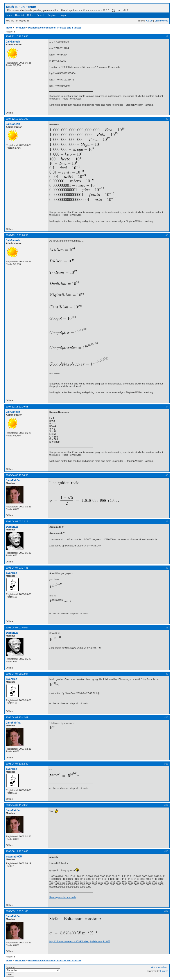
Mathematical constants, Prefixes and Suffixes (55, 28)
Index (9, 15)
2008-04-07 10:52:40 (17, 764)
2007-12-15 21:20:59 (17, 235)
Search (40, 15)
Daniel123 (12, 527)
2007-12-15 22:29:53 (17, 407)
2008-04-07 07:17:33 (17, 568)
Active (149, 21)
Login (63, 15)
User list (20, 15)
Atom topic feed (160, 967)
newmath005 (14, 857)
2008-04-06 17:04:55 (17, 475)
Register (52, 15)
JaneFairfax (13, 480)
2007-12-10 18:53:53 (17, 36)
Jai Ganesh (13, 42)
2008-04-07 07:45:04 (17, 628)
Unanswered (161, 21)
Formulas (20, 28)
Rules (30, 15)
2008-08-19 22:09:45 (17, 851)
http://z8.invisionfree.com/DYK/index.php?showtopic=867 (80, 941)
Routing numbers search (63, 897)
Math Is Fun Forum (21, 7)
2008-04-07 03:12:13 (17, 521)
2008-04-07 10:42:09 (17, 717)
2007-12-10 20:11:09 (17, 119)
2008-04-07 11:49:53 (17, 805)
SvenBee (12, 573)
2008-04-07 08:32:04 (17, 674)
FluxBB (164, 971)
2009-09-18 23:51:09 (17, 911)
